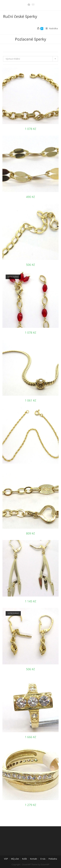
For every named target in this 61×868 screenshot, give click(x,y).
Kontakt (33, 859)
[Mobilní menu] (51, 28)
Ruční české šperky (20, 16)
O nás (43, 859)
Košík (25, 859)
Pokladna (53, 859)
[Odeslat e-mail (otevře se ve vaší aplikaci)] (33, 5)
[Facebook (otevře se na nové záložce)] (29, 5)
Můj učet (15, 859)
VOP (6, 859)
